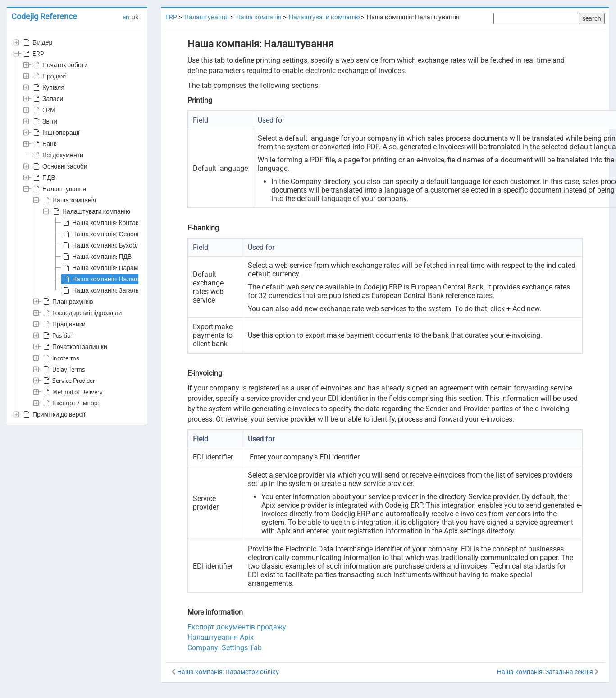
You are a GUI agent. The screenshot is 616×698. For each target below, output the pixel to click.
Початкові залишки (74, 347)
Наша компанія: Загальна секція (113, 290)
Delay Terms (63, 369)
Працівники (64, 324)
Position (58, 335)
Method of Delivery (72, 392)
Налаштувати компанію (91, 211)
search (592, 18)
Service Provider (68, 381)
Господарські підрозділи (82, 313)
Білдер (37, 42)
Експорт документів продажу (237, 627)
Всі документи (57, 155)
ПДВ (43, 178)
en (126, 17)
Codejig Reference (44, 16)
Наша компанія (69, 200)
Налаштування (59, 189)
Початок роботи (60, 65)
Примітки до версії (54, 414)
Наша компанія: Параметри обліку (116, 268)
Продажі (49, 76)
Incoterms (60, 358)
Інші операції (56, 133)
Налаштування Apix (221, 637)
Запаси (47, 99)
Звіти (44, 121)
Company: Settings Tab (225, 648)
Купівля (48, 87)
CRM (43, 110)
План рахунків (67, 302)
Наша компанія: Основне (103, 234)
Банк (44, 144)
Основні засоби (59, 166)
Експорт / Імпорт (71, 403)
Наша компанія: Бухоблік (103, 245)
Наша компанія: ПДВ (96, 257)
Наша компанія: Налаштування (112, 279)
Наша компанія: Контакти (103, 223)
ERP (33, 54)
